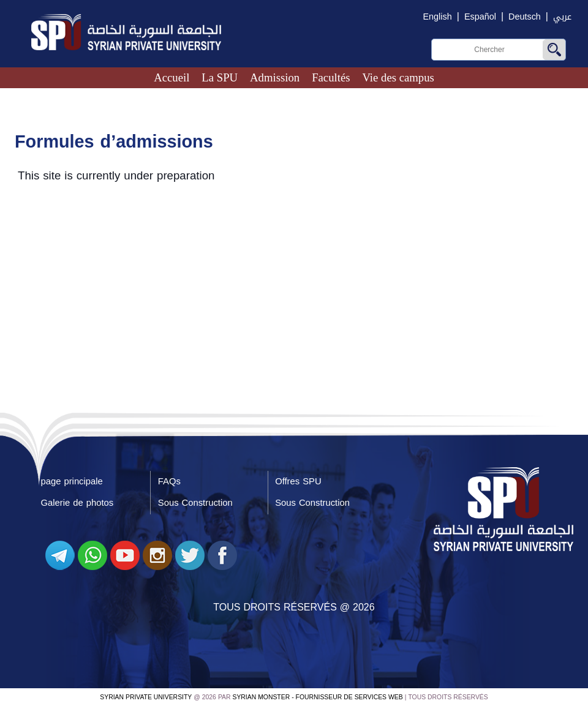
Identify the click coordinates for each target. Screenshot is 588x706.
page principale (72, 481)
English (438, 17)
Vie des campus (398, 77)
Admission (275, 77)
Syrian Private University (146, 697)
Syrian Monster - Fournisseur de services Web (318, 697)
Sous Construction (195, 503)
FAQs (169, 481)
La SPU (220, 77)
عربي (562, 17)
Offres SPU (298, 481)
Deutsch (525, 17)
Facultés (331, 77)
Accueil (171, 77)
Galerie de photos (77, 503)
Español (480, 17)
